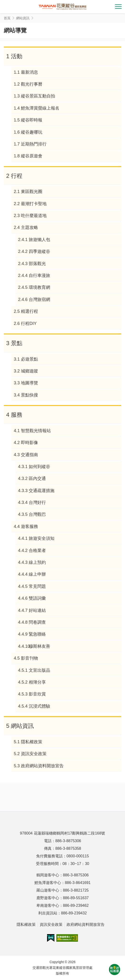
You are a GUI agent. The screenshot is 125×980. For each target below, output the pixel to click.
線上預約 (37, 562)
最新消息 (29, 72)
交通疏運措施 (42, 491)
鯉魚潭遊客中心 (48, 883)
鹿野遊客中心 (48, 898)
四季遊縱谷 (39, 251)
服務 (17, 415)
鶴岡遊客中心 (48, 875)
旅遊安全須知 (42, 538)
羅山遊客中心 (48, 890)
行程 (17, 176)
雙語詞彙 (37, 598)
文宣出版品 (39, 670)
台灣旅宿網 (39, 299)
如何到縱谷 (39, 467)
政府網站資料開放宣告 (42, 766)
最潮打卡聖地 (34, 204)
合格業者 (37, 550)
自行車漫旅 (39, 275)
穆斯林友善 (39, 646)
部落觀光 (37, 264)
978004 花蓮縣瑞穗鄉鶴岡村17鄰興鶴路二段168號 (62, 833)
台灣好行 (37, 502)
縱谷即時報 (32, 120)
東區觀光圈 (32, 192)
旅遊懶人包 (39, 240)
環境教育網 (39, 287)
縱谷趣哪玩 (32, 132)
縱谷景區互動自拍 (38, 96)
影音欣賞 (37, 694)
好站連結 (37, 610)
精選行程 (29, 311)
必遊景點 (29, 359)
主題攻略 (29, 227)
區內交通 (37, 478)
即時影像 (29, 443)
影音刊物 (29, 658)
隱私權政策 (32, 742)
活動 (17, 56)
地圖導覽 (29, 383)
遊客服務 (29, 526)
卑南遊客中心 (48, 905)
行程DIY (29, 323)
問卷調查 (37, 622)
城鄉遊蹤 (29, 371)
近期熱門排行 (34, 144)
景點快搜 (29, 395)
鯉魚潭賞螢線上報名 (40, 108)
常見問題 (37, 586)
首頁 (7, 18)
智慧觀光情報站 (36, 431)
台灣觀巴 (37, 514)
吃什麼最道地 (34, 216)
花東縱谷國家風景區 (62, 7)
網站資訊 (22, 726)
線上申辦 (37, 574)
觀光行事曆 (32, 84)
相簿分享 (37, 682)
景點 (17, 343)
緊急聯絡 (37, 634)
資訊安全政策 (34, 754)
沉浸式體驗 (39, 706)
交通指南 (29, 455)
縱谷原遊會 (32, 156)
